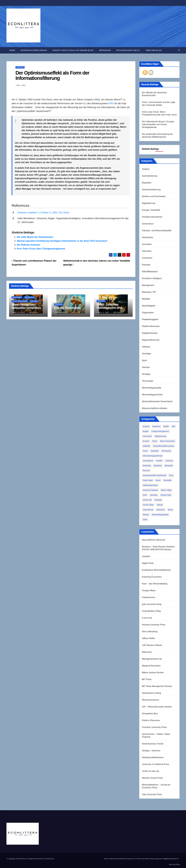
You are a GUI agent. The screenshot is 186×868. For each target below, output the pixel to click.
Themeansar (50, 859)
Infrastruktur (148, 237)
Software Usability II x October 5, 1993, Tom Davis (43, 213)
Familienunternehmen (152, 217)
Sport (144, 360)
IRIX (112, 103)
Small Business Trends (153, 744)
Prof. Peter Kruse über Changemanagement (41, 249)
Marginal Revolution (151, 666)
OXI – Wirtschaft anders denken (157, 707)
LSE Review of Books (152, 645)
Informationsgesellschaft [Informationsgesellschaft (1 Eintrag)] (153, 456)
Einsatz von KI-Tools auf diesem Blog (73, 50)
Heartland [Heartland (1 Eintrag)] (155, 451)
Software (146, 347)
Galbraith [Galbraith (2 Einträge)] (147, 446)
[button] (179, 50)
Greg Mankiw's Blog (151, 611)
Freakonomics (149, 597)
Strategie (146, 374)
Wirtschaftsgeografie (152, 388)
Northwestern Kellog (152, 693)
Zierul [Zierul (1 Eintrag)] (145, 520)
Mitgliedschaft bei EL (128, 50)
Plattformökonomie (20, 301)
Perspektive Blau (150, 714)
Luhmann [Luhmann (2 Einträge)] (169, 461)
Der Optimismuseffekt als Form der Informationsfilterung (52, 76)
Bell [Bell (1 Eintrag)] (173, 426)
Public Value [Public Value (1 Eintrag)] (148, 480)
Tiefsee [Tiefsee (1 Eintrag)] (160, 505)
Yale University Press (152, 794)
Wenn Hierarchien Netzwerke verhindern (26, 306)
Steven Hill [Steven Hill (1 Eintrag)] (147, 500)
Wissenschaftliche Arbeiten (155, 408)
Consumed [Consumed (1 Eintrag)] (147, 436)
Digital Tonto (148, 563)
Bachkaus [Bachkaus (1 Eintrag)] (156, 426)
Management (17, 297)
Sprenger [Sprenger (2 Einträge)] (154, 495)
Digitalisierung (149, 203)
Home (12, 50)
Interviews (147, 251)
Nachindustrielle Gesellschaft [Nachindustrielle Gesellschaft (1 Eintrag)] (155, 475)
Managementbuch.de (152, 659)
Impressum (105, 50)
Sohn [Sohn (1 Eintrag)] (145, 495)
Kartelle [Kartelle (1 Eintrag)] (159, 461)
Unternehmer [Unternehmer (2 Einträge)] (148, 510)
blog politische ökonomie (154, 540)
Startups (146, 367)
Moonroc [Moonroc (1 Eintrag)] (146, 470)
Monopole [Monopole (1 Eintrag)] (169, 466)
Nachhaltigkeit (149, 306)
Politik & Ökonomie (151, 720)
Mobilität (146, 299)
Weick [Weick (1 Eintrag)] (170, 510)
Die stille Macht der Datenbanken (35, 237)
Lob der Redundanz (67, 308)
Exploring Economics (152, 577)
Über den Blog (154, 50)
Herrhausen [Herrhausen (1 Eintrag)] (166, 451)
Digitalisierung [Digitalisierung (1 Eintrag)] (160, 436)
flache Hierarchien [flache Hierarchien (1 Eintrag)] (167, 441)
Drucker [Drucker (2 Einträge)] (146, 441)
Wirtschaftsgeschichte (152, 395)
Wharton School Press (152, 778)
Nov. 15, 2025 (19, 313)
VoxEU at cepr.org (150, 771)
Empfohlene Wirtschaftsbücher (156, 570)
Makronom (147, 652)
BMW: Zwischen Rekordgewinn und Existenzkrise (109, 308)
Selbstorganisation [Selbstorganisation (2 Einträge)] (150, 485)
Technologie (148, 381)
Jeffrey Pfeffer (149, 638)
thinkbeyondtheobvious (153, 757)
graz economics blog (152, 604)
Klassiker (146, 265)
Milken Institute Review (153, 673)
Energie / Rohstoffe (151, 210)
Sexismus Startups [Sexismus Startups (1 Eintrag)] (150, 490)
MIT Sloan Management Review (157, 686)
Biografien (147, 183)
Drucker (32, 313)
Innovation (147, 244)
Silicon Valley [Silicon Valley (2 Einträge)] (166, 490)
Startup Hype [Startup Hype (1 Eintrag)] (166, 495)
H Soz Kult (147, 618)
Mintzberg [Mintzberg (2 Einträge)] (158, 466)
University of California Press (156, 764)
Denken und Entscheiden (154, 196)
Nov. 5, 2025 (104, 313)
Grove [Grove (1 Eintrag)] (145, 451)
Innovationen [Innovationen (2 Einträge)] (148, 461)
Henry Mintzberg (150, 632)
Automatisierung (150, 176)
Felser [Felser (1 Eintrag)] (155, 441)
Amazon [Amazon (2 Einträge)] (146, 426)
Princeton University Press (154, 727)
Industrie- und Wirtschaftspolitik (157, 231)
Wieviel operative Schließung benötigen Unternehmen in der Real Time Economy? (62, 241)
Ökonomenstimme (151, 700)
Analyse (146, 169)
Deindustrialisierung (151, 190)
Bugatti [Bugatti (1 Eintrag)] (146, 431)
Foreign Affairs (149, 591)
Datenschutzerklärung (34, 50)
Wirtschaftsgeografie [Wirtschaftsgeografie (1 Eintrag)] (160, 515)
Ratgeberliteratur (150, 333)
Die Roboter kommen (28, 245)
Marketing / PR (149, 292)
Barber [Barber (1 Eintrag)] (166, 426)
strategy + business (151, 751)
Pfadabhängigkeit (150, 319)
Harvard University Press (154, 625)
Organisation (30, 297)
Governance (148, 224)
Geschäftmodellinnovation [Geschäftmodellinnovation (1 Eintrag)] (164, 446)
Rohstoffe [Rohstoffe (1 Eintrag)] (168, 480)
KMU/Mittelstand (150, 272)
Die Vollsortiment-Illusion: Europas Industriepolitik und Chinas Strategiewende (158, 124)
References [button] (21, 206)
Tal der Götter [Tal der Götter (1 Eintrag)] (148, 505)
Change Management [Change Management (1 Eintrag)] (160, 431)
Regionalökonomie (151, 340)
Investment (147, 258)
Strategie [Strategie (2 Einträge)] (158, 500)
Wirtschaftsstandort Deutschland (157, 401)
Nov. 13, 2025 (62, 313)
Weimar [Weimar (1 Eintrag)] (146, 515)
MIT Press (147, 679)
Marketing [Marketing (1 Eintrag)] (147, 466)
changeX (146, 556)
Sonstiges (20, 67)
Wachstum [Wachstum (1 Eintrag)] (161, 510)
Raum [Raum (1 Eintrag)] (158, 480)
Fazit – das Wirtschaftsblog (155, 584)
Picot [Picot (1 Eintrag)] (171, 475)
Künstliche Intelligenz (152, 278)
